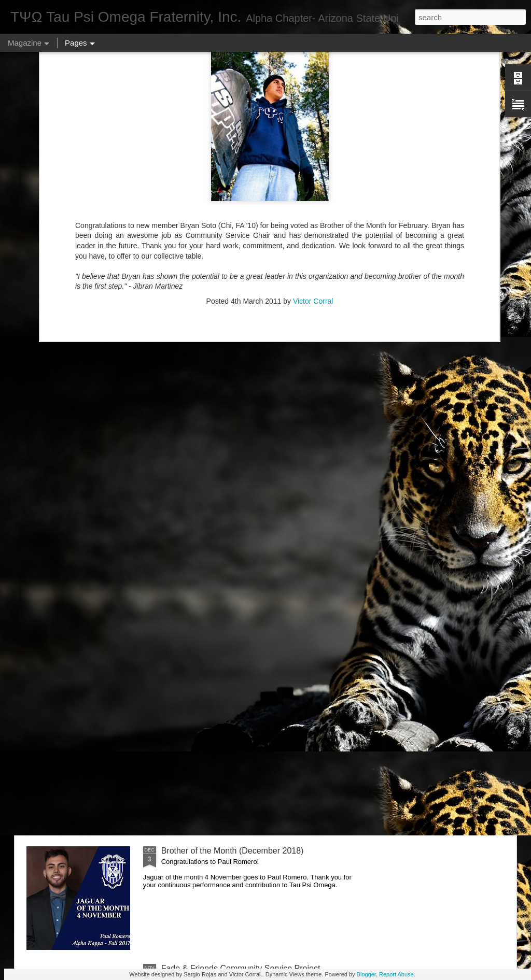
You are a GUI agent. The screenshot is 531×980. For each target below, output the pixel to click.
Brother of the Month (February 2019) (230, 615)
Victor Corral (313, 129)
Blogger (366, 974)
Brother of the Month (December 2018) (233, 851)
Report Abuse (396, 974)
